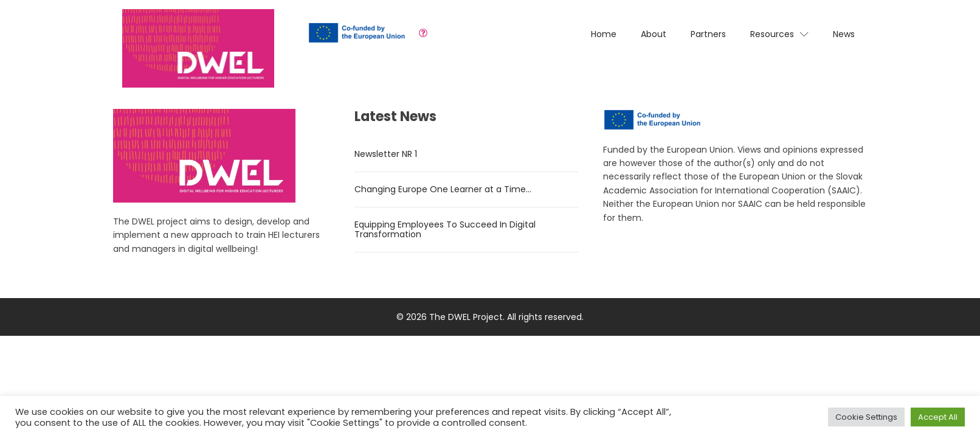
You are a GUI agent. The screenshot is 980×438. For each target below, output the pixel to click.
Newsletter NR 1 (386, 154)
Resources (779, 34)
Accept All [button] (938, 417)
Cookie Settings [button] (866, 417)
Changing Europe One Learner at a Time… (443, 189)
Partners (708, 34)
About (654, 34)
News (844, 34)
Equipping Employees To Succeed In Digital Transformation (445, 230)
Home (604, 34)
